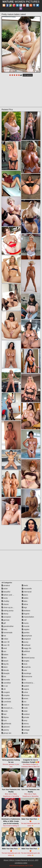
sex (24, 655)
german (6, 620)
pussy (25, 642)
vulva (25, 692)
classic (5, 604)
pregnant (26, 639)
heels (25, 585)
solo (24, 670)
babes (5, 655)
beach (5, 661)
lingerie (26, 614)
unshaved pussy (29, 683)
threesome (27, 677)
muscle (26, 626)
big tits (5, 664)
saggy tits (27, 648)
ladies (25, 598)
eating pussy (8, 611)
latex (25, 601)
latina (25, 604)
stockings (26, 673)
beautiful (6, 592)
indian (5, 639)
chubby (5, 601)
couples (6, 695)
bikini (5, 667)
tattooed (26, 727)
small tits (26, 667)
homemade (7, 633)
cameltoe (6, 683)
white (25, 733)
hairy (4, 629)
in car (5, 686)
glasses (6, 727)
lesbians (26, 611)
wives (25, 698)
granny (5, 730)
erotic (5, 711)
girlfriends (6, 724)
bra (4, 677)
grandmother (8, 626)
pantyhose (27, 636)
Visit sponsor (28, 75)
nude (25, 708)
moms (25, 623)
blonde (5, 670)
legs (24, 607)
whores (26, 695)
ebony (5, 614)
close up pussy (8, 607)
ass (4, 651)
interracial (27, 592)
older (25, 711)
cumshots (6, 702)
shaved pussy (28, 658)
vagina (25, 689)
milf (24, 620)
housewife (27, 589)
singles (26, 661)
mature (26, 705)
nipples (26, 629)
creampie (6, 698)
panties (26, 633)
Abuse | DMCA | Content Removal (15, 860)
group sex (6, 733)
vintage (26, 730)
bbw (4, 658)
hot (4, 636)
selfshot (26, 651)
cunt (4, 705)
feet (4, 714)
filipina (5, 717)
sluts (25, 664)
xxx (24, 702)
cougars (6, 692)
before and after (9, 595)
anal (4, 648)
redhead (26, 645)
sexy (25, 720)
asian (5, 589)
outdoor (26, 714)
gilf (4, 623)
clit (4, 689)
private (25, 717)
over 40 (5, 645)
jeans (25, 595)
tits (24, 680)
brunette (6, 680)
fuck (4, 720)
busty (5, 598)
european (6, 617)
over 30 (5, 642)
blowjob (6, 673)
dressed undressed (10, 708)
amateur (6, 585)
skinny (25, 724)
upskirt (25, 686)
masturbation (28, 617)
